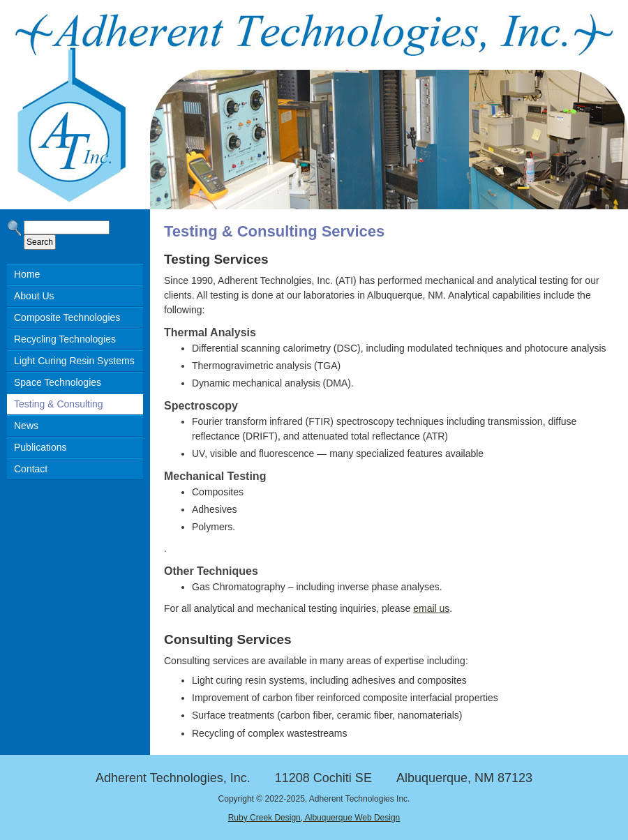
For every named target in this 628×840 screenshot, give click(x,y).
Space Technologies (58, 382)
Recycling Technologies (65, 339)
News (26, 426)
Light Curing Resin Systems (74, 361)
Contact (31, 469)
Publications (40, 447)
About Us (34, 296)
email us (431, 608)
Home (27, 274)
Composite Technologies (67, 317)
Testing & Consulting (59, 404)
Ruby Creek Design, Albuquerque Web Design (314, 818)
